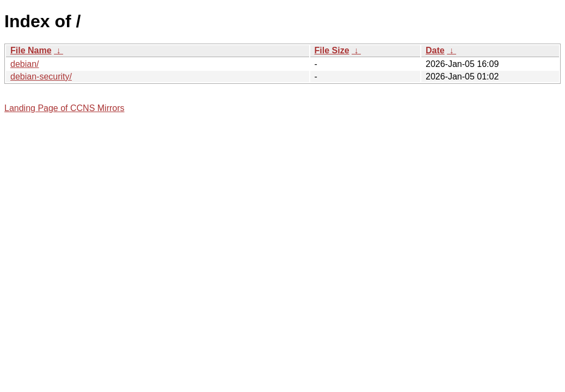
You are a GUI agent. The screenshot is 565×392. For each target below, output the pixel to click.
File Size (332, 50)
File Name (31, 50)
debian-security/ (41, 76)
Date (435, 50)
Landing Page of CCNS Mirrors (65, 108)
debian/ (25, 64)
